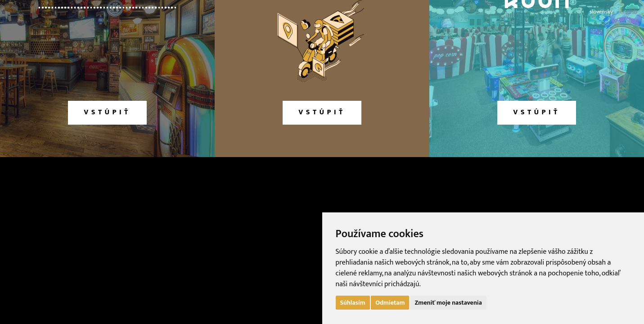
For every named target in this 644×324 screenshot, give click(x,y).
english (628, 12)
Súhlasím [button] (353, 303)
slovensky (601, 12)
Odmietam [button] (390, 303)
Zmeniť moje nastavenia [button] (448, 303)
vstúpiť (107, 112)
